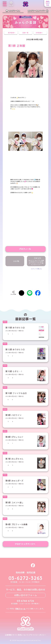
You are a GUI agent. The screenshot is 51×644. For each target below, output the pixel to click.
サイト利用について (20, 635)
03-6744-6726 (26, 601)
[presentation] (29, 278)
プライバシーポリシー (38, 635)
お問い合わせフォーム (26, 595)
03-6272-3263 (26, 578)
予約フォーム (20, 609)
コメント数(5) (36, 269)
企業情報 (8, 635)
